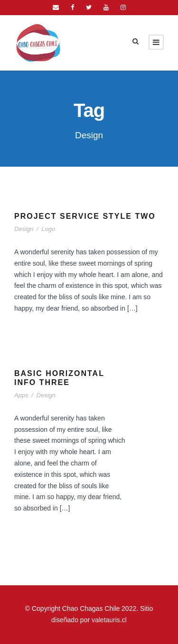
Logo (48, 229)
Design (24, 229)
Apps (21, 395)
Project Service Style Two (85, 216)
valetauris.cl (109, 620)
